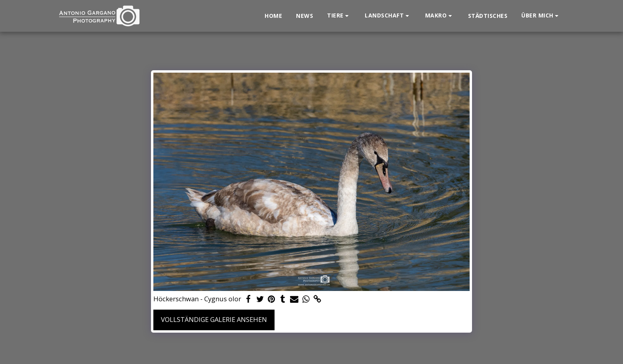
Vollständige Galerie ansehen (214, 319)
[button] (339, 16)
